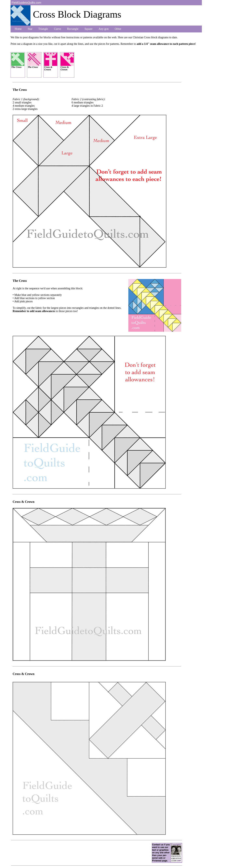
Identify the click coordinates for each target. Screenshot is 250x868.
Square (88, 29)
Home (18, 29)
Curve (57, 29)
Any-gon (104, 29)
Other (118, 29)
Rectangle (73, 29)
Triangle (43, 29)
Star (30, 29)
